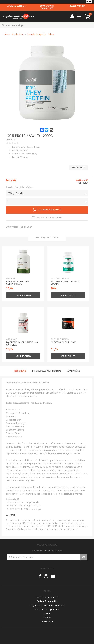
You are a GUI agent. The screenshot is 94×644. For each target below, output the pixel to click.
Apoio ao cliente (17, 6)
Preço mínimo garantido (47, 609)
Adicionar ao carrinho (47, 210)
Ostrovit (11, 140)
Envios (47, 613)
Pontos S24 (47, 622)
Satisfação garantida (47, 601)
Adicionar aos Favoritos (47, 218)
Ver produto (23, 295)
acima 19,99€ (47, 7)
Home (7, 34)
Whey (51, 34)
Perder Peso (18, 34)
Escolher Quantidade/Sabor (19, 187)
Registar (84, 557)
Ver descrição (78, 168)
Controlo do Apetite (36, 34)
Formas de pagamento (47, 597)
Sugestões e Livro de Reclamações (47, 605)
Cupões (47, 618)
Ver (47, 238)
